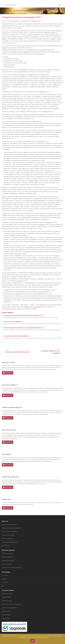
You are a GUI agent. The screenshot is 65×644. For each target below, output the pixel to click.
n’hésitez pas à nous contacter (33, 307)
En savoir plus (8, 373)
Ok (33, 641)
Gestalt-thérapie (6, 546)
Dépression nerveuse (7, 553)
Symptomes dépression (8, 560)
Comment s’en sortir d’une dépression (11, 568)
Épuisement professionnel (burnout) (11, 604)
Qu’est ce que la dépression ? (9, 524)
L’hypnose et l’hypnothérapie (9, 608)
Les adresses (5, 582)
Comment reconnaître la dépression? (11, 528)
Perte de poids (5, 618)
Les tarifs (4, 579)
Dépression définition (7, 557)
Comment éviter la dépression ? (10, 542)
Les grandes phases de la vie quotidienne (16, 336)
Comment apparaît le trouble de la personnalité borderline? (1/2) (23, 328)
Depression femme (7, 564)
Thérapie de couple (7, 601)
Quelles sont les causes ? (8, 535)
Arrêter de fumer (6, 611)
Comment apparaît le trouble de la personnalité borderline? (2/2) (23, 315)
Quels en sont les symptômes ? (10, 532)
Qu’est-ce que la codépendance (13, 322)
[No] (63, 639)
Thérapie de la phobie (7, 594)
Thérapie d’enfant (6, 597)
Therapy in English (6, 615)
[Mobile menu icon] (60, 5)
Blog (3, 586)
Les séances (5, 575)
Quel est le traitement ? (8, 539)
